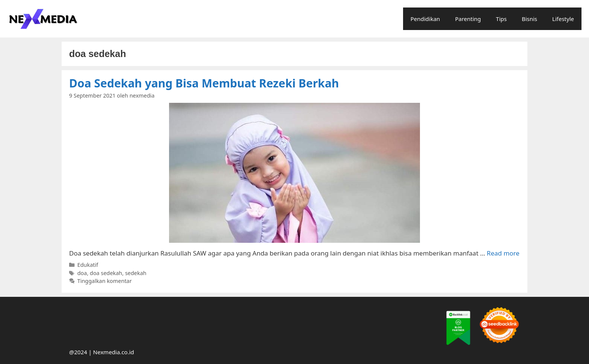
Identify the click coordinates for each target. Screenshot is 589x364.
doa (82, 273)
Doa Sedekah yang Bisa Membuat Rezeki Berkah (204, 83)
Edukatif (88, 265)
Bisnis (529, 19)
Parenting (468, 19)
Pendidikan (425, 19)
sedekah (136, 273)
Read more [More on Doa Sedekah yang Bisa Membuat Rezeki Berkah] (503, 253)
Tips (501, 19)
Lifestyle (563, 19)
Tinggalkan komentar (105, 281)
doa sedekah (106, 273)
